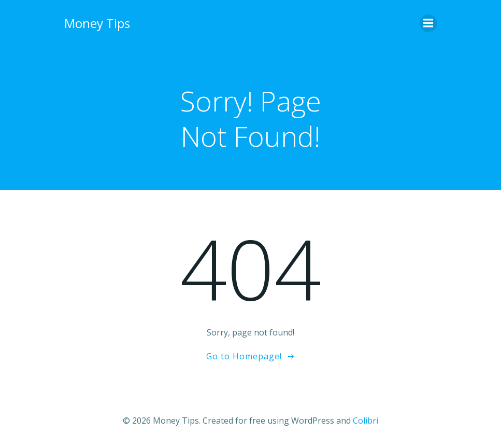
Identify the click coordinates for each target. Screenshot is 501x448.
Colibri (366, 421)
